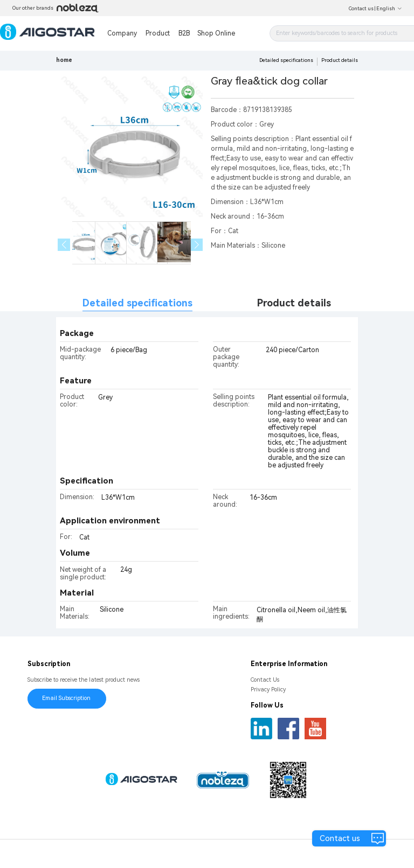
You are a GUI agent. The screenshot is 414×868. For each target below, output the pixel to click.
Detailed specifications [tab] (137, 303)
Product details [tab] (294, 303)
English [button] (389, 9)
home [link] (64, 60)
